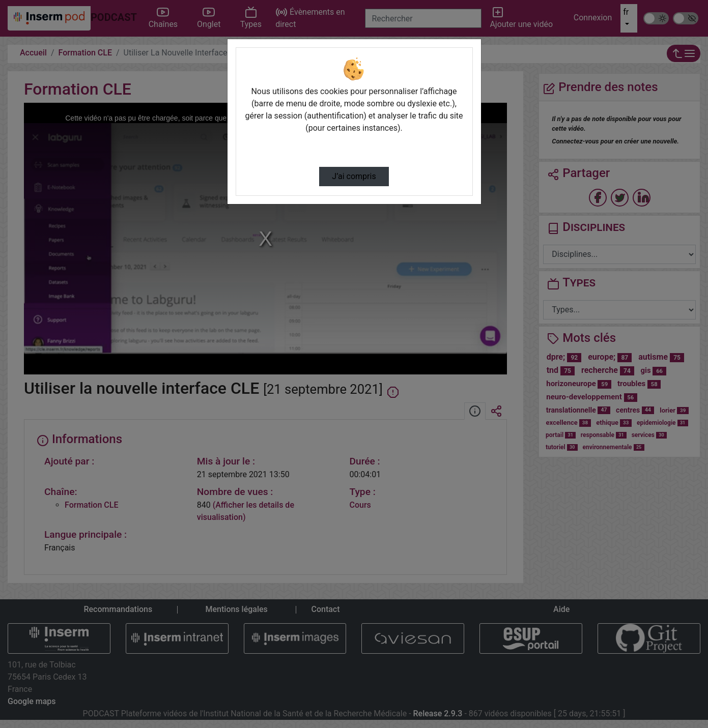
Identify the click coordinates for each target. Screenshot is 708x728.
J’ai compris (354, 176)
